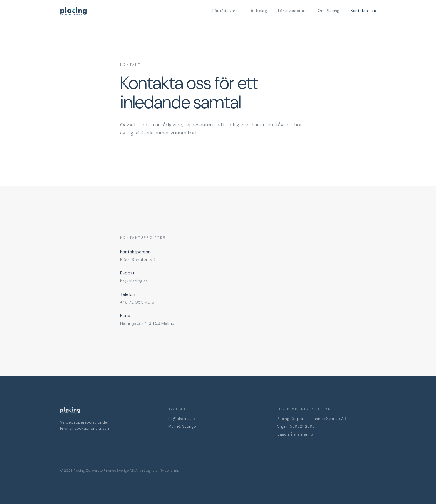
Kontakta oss (363, 11)
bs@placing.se (182, 419)
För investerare (292, 11)
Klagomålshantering (295, 434)
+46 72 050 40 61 (138, 302)
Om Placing (329, 11)
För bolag (258, 11)
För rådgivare (225, 11)
